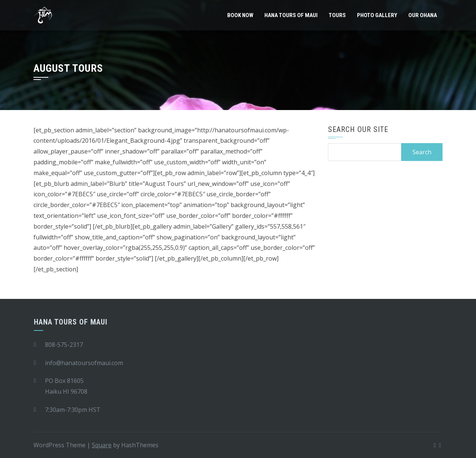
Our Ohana (423, 15)
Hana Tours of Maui (291, 15)
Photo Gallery (377, 15)
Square (102, 445)
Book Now (240, 15)
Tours (337, 15)
